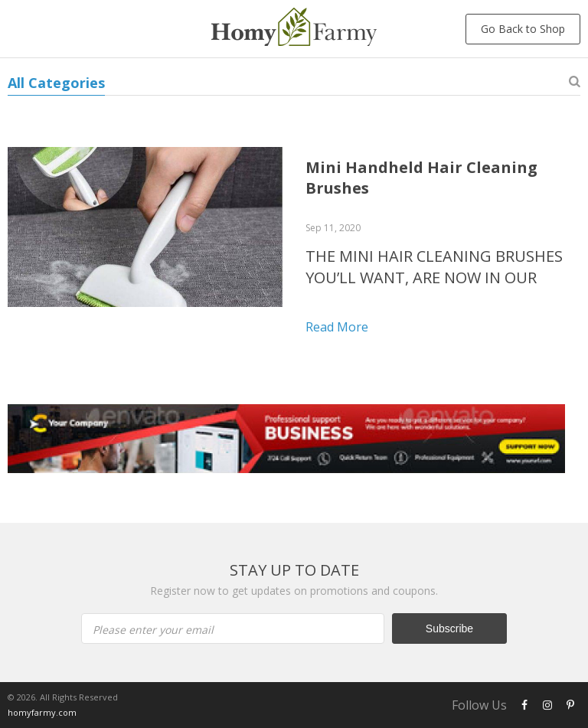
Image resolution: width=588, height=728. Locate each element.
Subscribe (449, 628)
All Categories (56, 83)
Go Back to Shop (523, 29)
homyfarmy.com (42, 712)
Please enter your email (153, 630)
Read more (337, 327)
